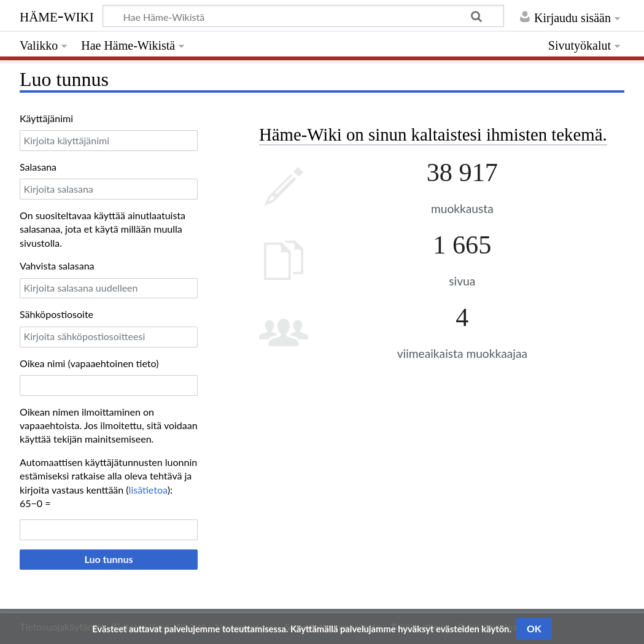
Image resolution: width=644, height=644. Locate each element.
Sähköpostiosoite (56, 314)
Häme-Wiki (57, 15)
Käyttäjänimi (46, 118)
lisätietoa (148, 490)
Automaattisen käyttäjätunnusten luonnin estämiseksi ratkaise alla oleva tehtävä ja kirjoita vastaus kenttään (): (108, 476)
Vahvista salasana (57, 266)
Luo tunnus (108, 559)
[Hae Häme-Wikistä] (303, 16)
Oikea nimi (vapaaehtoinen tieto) (89, 363)
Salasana (38, 167)
